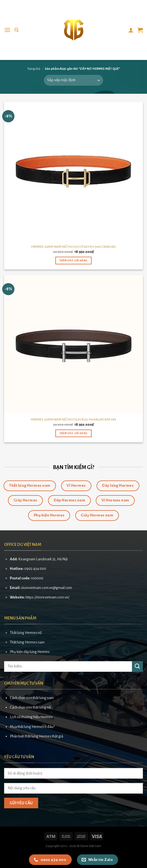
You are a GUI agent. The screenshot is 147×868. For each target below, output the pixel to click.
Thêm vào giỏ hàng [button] (74, 260)
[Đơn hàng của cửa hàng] (73, 80)
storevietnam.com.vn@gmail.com (46, 588)
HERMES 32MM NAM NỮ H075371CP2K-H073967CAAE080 (73, 247)
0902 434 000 (35, 569)
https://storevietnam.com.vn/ (47, 597)
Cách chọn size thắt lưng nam (32, 698)
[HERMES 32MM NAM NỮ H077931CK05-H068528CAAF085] (73, 344)
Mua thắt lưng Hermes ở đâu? (32, 727)
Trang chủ (34, 69)
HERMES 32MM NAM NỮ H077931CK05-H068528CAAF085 (73, 419)
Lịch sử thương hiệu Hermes (31, 717)
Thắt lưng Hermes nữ (26, 633)
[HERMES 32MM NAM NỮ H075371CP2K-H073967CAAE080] (73, 171)
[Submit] (137, 666)
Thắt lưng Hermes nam (27, 642)
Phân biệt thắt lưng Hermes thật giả (37, 736)
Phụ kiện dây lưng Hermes (30, 652)
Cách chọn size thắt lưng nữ (30, 707)
